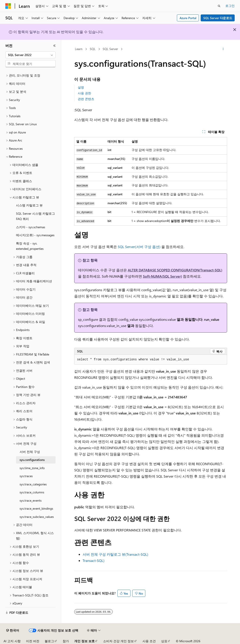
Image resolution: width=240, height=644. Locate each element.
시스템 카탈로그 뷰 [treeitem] (29, 205)
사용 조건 (149, 641)
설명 (81, 87)
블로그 (49, 641)
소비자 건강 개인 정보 (118, 641)
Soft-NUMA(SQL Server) (162, 276)
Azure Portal (188, 18)
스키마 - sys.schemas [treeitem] (31, 227)
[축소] (54, 46)
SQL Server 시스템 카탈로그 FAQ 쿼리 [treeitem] (35, 216)
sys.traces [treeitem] (26, 476)
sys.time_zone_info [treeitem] (32, 468)
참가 (66, 641)
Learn (79, 49)
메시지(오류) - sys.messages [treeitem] (35, 235)
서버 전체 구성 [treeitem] (30, 452)
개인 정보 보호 (84, 641)
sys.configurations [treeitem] (32, 460)
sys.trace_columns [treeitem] (32, 492)
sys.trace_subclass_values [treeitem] (37, 517)
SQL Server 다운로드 (218, 18)
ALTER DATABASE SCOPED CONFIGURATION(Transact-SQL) (175, 270)
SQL (93, 49)
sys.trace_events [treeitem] (31, 500)
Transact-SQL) (94, 560)
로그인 (230, 6)
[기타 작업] (223, 49)
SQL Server (110, 49)
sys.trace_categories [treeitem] (33, 484)
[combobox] (30, 55)
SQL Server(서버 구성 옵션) (140, 247)
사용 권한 (84, 93)
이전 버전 (33, 641)
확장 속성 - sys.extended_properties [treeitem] (30, 246)
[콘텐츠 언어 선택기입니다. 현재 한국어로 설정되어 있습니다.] (13, 630)
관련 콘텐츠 (86, 99)
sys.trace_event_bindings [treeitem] (36, 508)
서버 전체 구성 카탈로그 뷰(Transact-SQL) (115, 554)
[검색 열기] (219, 6)
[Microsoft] (8, 6)
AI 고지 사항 (12, 641)
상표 (164, 641)
